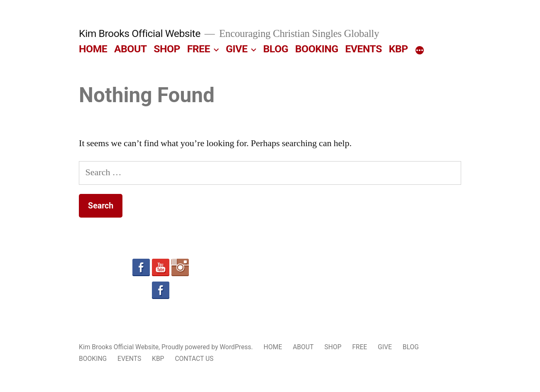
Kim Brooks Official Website (140, 33)
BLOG (276, 49)
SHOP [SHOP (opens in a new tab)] (167, 49)
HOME (93, 49)
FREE (199, 49)
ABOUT (131, 49)
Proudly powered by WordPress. (208, 347)
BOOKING (317, 49)
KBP (398, 49)
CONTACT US (194, 359)
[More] (420, 51)
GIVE (237, 49)
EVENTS (363, 49)
